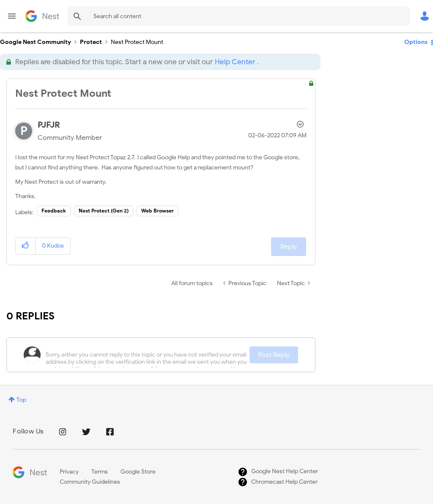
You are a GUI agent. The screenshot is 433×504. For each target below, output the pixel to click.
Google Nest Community (42, 16)
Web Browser (158, 211)
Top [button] (21, 400)
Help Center (235, 62)
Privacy (69, 472)
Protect (91, 42)
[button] (26, 246)
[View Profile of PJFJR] (49, 125)
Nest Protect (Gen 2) (104, 211)
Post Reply (274, 355)
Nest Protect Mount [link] (137, 42)
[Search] (239, 16)
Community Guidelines (90, 482)
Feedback (54, 211)
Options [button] (416, 42)
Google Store (138, 472)
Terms (100, 472)
